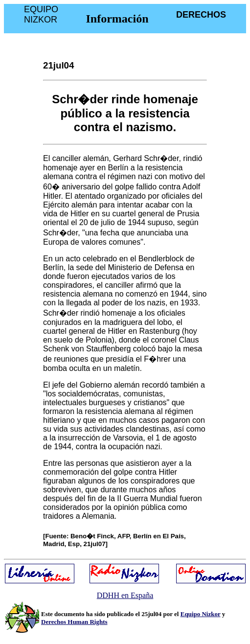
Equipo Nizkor (201, 614)
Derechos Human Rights (74, 622)
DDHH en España (125, 595)
